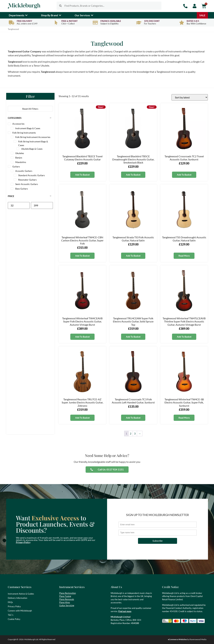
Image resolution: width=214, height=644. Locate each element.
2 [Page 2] (131, 433)
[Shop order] (190, 97)
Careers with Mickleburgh (20, 611)
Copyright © (13, 639)
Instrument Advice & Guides (21, 594)
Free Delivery (24, 21)
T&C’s (11, 615)
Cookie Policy (14, 619)
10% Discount (152, 21)
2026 (21, 639)
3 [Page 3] (135, 433)
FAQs (10, 602)
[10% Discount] (139, 23)
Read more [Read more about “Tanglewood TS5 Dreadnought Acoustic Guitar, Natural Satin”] (184, 256)
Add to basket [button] (82, 175)
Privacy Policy (23, 542)
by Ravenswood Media (187, 639)
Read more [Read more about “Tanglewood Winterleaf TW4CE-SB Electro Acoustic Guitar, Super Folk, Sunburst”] (184, 418)
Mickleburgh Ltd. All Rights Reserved (40, 639)
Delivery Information (17, 598)
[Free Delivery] (12, 23)
